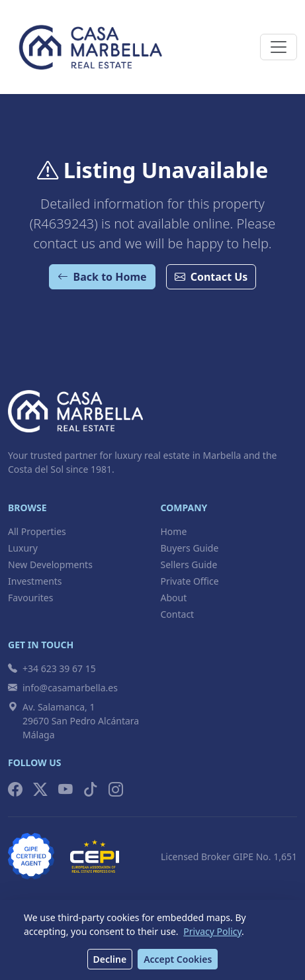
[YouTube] (65, 790)
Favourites (30, 598)
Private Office (190, 581)
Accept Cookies (178, 959)
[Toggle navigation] (279, 47)
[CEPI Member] (95, 856)
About (174, 598)
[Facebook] (15, 790)
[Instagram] (116, 790)
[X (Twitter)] (40, 790)
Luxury (23, 548)
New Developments (50, 564)
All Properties (37, 531)
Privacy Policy (212, 931)
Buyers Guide (190, 548)
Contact (178, 614)
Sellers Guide (189, 564)
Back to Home (102, 277)
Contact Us (211, 277)
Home (174, 531)
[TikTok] (91, 790)
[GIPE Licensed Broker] (31, 856)
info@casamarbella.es (63, 688)
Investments (35, 581)
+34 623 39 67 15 (52, 668)
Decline (110, 959)
